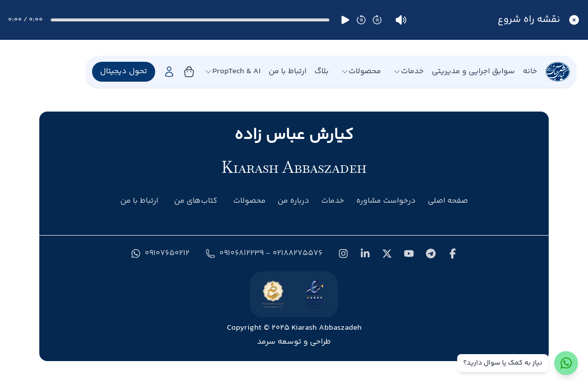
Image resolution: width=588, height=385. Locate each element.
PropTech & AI (233, 72)
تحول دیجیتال (124, 71)
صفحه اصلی (448, 201)
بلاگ (322, 72)
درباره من (294, 201)
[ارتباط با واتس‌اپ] (566, 363)
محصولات (361, 72)
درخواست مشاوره (386, 201)
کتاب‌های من (196, 201)
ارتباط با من (288, 72)
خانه (530, 72)
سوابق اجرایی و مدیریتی (473, 72)
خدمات (408, 72)
